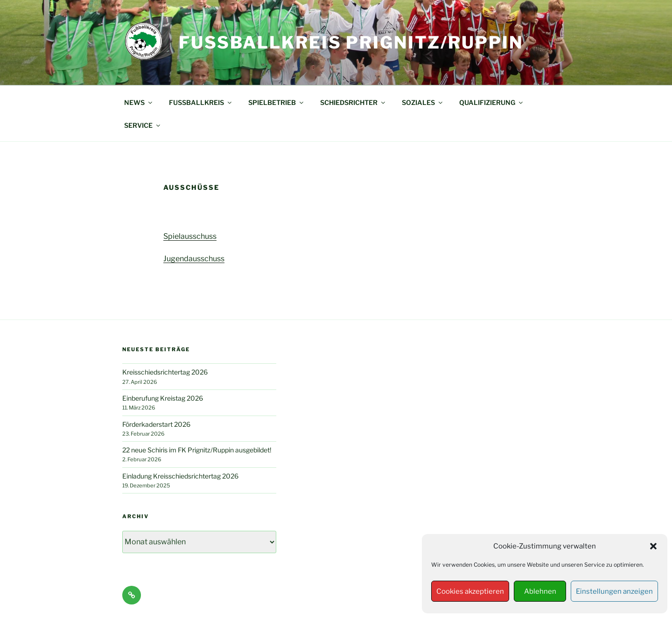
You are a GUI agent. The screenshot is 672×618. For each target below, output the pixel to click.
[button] (653, 546)
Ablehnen (540, 591)
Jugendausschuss (194, 259)
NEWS (139, 102)
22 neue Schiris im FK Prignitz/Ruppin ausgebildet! (197, 450)
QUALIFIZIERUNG (492, 102)
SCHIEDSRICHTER (353, 102)
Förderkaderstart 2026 (156, 424)
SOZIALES (423, 102)
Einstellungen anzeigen (614, 591)
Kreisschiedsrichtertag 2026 (165, 372)
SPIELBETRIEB (276, 102)
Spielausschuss (190, 236)
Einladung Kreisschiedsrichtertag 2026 (180, 476)
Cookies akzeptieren (470, 591)
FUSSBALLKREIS (201, 102)
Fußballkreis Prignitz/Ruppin (351, 42)
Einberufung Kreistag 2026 (163, 398)
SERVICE (143, 125)
